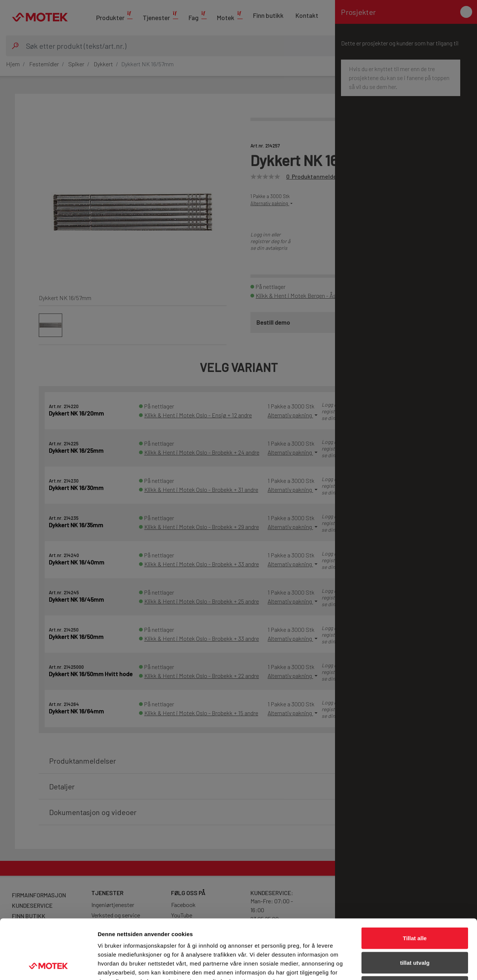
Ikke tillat (415, 931)
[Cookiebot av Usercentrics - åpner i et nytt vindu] (48, 965)
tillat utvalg (415, 907)
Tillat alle (415, 882)
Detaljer (397, 965)
